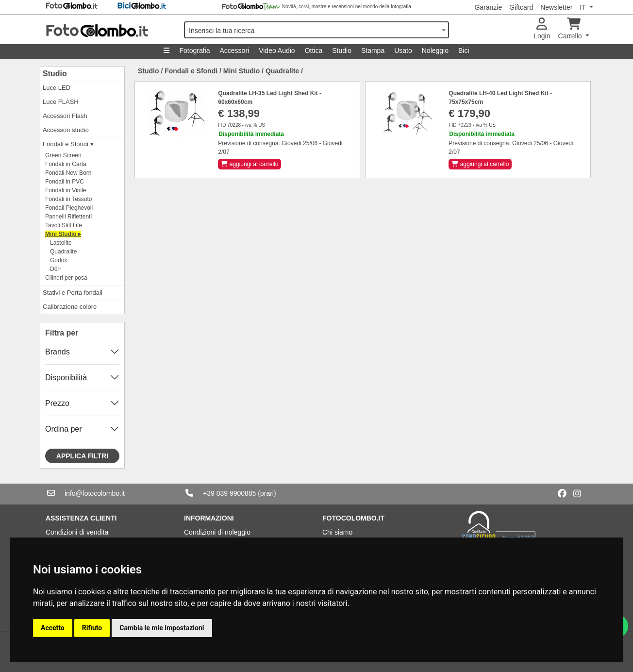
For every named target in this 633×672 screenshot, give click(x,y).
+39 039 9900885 (229, 493)
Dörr (56, 269)
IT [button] (583, 7)
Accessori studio (66, 130)
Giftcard (521, 7)
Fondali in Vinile (66, 190)
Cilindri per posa (66, 278)
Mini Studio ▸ (63, 234)
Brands (58, 352)
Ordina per (64, 429)
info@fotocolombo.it (95, 493)
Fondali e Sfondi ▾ (68, 144)
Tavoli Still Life (64, 225)
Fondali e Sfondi (191, 71)
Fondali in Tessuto (69, 199)
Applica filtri (82, 456)
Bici (464, 50)
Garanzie (488, 7)
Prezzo (57, 403)
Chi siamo (337, 532)
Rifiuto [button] (92, 628)
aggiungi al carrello (250, 164)
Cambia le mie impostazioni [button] (162, 628)
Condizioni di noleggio (217, 532)
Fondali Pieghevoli (69, 208)
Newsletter (556, 7)
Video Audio (277, 50)
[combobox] (316, 30)
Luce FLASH (61, 102)
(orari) (267, 493)
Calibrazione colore (70, 307)
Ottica (314, 50)
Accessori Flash (65, 116)
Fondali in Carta (66, 164)
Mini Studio (242, 71)
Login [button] (542, 29)
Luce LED (57, 88)
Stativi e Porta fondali (73, 293)
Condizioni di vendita (77, 532)
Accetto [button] (53, 628)
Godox (58, 260)
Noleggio (435, 50)
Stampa (373, 50)
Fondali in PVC (65, 182)
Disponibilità (66, 378)
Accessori (234, 50)
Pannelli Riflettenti (68, 217)
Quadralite (63, 252)
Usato (403, 50)
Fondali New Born (68, 173)
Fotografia (194, 50)
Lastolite (61, 243)
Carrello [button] (571, 29)
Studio (342, 50)
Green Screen (63, 155)
